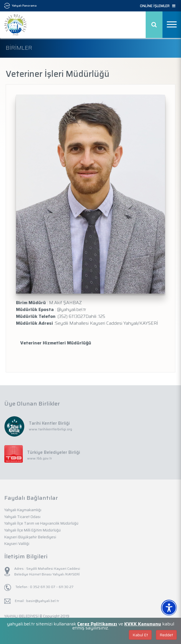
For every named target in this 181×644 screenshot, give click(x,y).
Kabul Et (140, 635)
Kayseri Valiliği (17, 544)
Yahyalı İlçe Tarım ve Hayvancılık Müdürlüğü (41, 523)
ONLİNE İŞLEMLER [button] (158, 6)
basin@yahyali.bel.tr (43, 601)
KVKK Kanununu (143, 624)
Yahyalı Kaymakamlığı (23, 510)
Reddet (166, 635)
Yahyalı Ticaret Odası (22, 517)
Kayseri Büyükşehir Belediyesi (30, 537)
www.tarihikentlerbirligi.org (50, 429)
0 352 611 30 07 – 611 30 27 (51, 587)
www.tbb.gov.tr (39, 458)
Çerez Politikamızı (97, 624)
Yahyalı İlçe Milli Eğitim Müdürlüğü (32, 530)
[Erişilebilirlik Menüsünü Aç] (169, 608)
